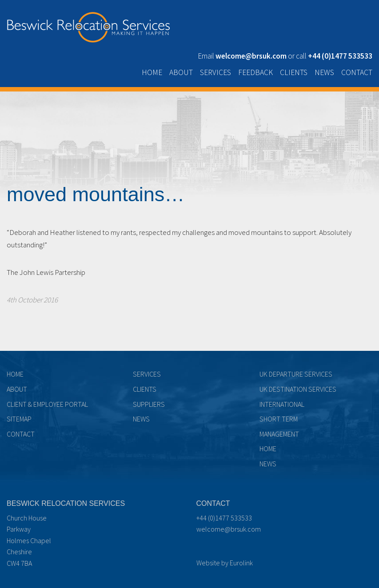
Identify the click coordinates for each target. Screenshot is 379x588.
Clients (294, 72)
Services (215, 72)
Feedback (255, 72)
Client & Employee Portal (47, 404)
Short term (279, 419)
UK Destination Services (298, 389)
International (282, 404)
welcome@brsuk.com (229, 529)
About (181, 72)
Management (279, 434)
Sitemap (19, 419)
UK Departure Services (296, 374)
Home (152, 72)
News (324, 72)
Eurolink (241, 563)
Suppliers (149, 404)
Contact (357, 72)
